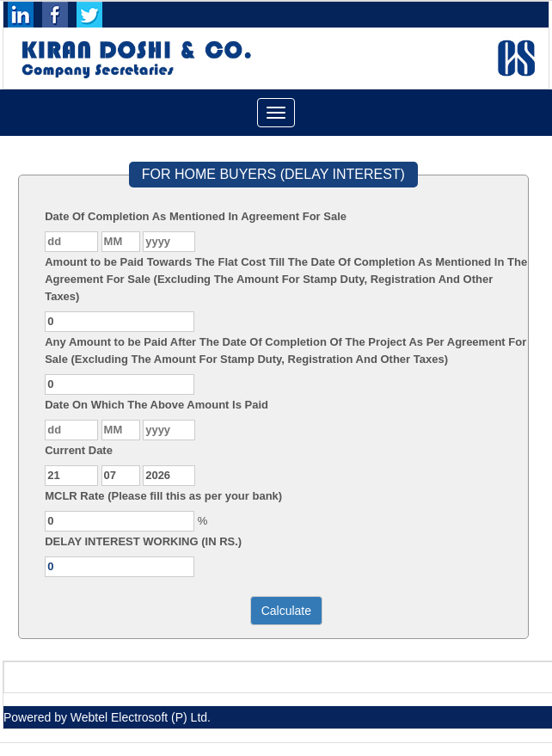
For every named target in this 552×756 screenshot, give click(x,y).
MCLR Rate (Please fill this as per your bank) (163, 496)
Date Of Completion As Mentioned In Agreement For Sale (196, 216)
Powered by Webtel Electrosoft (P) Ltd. (107, 717)
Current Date (79, 450)
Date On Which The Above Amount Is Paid (156, 405)
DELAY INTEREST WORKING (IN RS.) (143, 541)
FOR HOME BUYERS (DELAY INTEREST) (273, 174)
